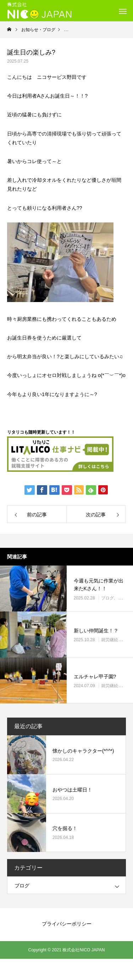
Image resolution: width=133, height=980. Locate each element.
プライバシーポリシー (67, 924)
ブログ (107, 598)
